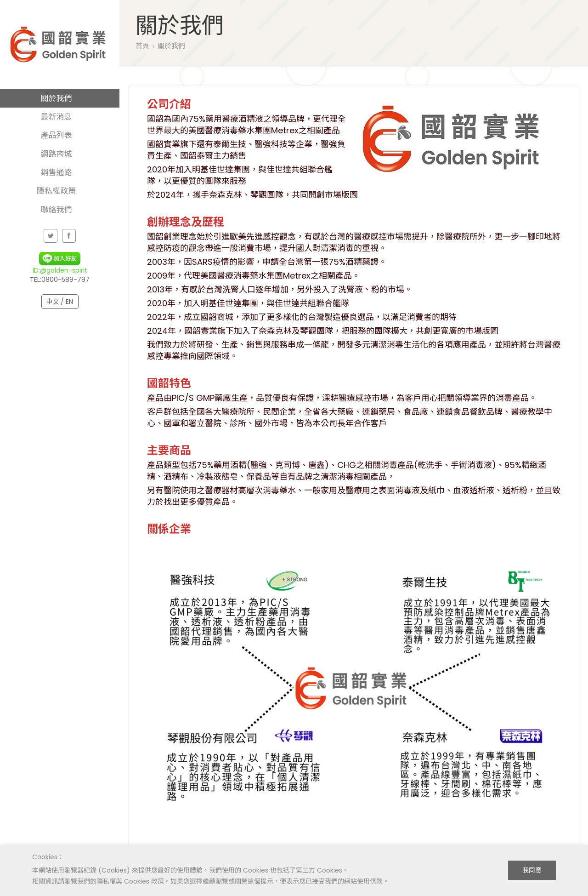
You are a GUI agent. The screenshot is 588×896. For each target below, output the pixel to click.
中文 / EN (60, 302)
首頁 (142, 46)
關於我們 (171, 46)
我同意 (532, 870)
